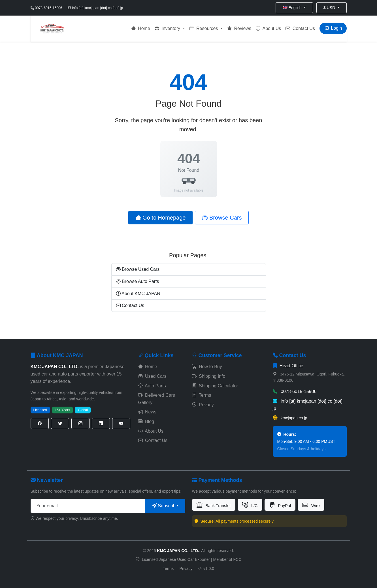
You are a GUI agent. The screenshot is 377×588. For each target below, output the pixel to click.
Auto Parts (152, 386)
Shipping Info (209, 376)
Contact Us (300, 28)
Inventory (168, 28)
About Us (268, 28)
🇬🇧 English (293, 8)
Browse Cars (222, 218)
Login (333, 28)
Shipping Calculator (215, 386)
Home (141, 28)
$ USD (330, 8)
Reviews (239, 28)
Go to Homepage (161, 218)
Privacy (203, 405)
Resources (204, 28)
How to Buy (207, 367)
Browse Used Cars (138, 269)
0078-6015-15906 (295, 391)
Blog (146, 421)
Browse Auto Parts (138, 281)
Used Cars (152, 376)
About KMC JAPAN (138, 294)
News (147, 412)
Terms (202, 395)
